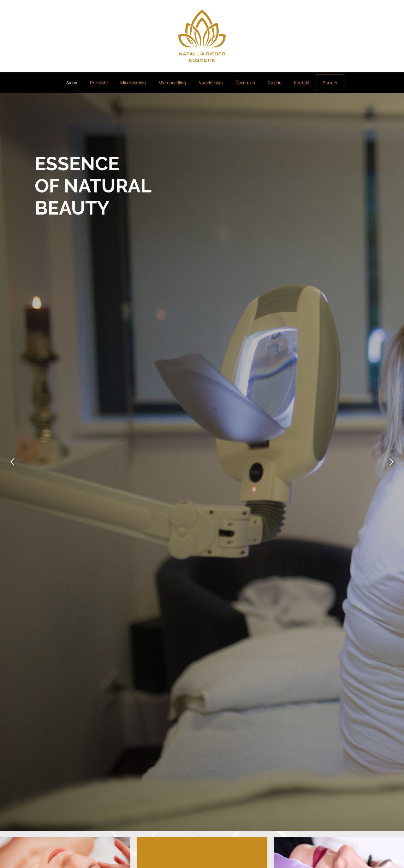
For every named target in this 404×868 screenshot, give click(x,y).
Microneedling (172, 83)
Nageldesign (211, 83)
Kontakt (302, 83)
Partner (330, 83)
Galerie (274, 83)
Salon (72, 83)
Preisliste (99, 83)
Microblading (133, 83)
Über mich (245, 83)
